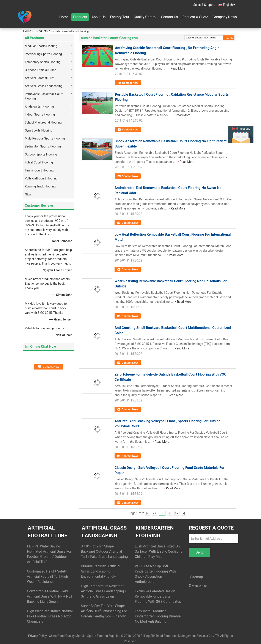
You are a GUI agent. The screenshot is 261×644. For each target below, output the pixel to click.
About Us (98, 17)
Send (199, 552)
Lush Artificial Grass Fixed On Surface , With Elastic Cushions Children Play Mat (159, 551)
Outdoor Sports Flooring (41, 154)
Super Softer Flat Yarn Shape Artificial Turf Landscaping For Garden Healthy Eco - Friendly (104, 611)
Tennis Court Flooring (39, 170)
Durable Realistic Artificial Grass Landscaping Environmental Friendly (101, 571)
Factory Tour (120, 17)
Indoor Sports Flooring (40, 114)
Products (80, 17)
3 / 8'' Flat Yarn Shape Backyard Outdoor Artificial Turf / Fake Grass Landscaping (104, 551)
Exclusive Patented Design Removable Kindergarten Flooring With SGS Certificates (158, 596)
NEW (28, 194)
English (229, 5)
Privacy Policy (37, 636)
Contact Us (169, 17)
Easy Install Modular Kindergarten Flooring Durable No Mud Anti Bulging (158, 616)
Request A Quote (195, 17)
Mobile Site (198, 586)
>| (184, 513)
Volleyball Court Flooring (41, 178)
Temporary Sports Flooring (43, 62)
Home (64, 17)
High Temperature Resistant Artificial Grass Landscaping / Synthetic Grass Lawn (104, 591)
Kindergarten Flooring (39, 106)
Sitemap (197, 577)
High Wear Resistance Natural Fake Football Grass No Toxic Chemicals (50, 616)
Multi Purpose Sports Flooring (45, 138)
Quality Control (145, 17)
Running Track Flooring (40, 186)
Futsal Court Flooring (39, 162)
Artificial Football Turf (39, 78)
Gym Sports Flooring (39, 130)
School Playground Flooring (43, 122)
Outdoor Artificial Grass (40, 70)
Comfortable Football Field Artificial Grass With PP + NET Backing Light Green (50, 596)
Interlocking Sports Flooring (43, 54)
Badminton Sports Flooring (43, 146)
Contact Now (130, 83)
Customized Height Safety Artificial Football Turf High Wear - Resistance (47, 577)
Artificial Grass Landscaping (44, 86)
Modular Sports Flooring (41, 46)
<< (154, 513)
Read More (178, 68)
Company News (225, 17)
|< (147, 513)
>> (177, 513)
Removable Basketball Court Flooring (44, 96)
